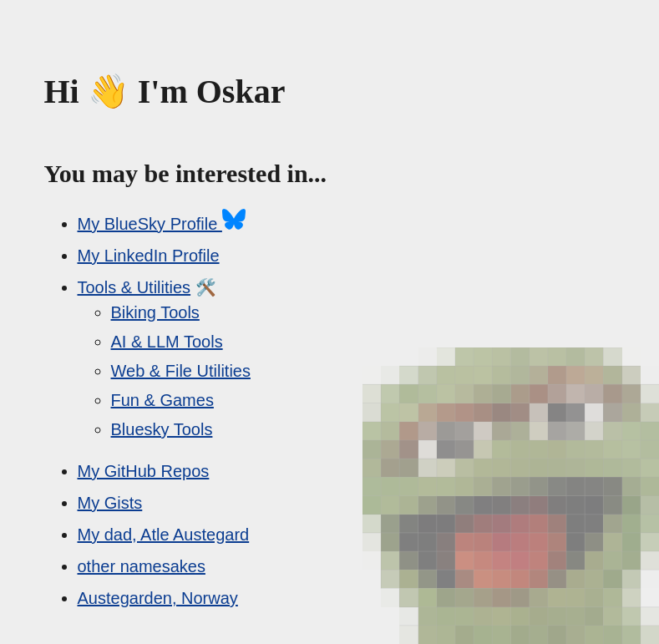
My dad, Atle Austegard (164, 535)
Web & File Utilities (181, 371)
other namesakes (142, 566)
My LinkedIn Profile (149, 256)
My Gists (110, 503)
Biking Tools (155, 312)
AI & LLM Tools (167, 342)
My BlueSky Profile (162, 224)
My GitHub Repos (144, 471)
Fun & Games (162, 400)
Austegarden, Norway (158, 598)
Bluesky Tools (162, 429)
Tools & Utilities (134, 287)
